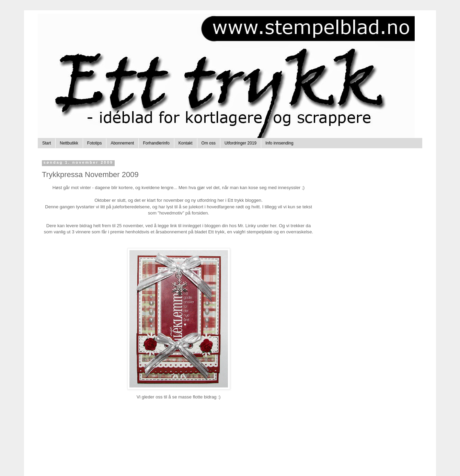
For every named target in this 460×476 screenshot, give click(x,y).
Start (47, 143)
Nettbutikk (69, 143)
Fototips (95, 143)
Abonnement (122, 143)
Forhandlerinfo (156, 143)
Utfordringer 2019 (240, 143)
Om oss (209, 143)
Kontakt (186, 143)
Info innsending (279, 143)
